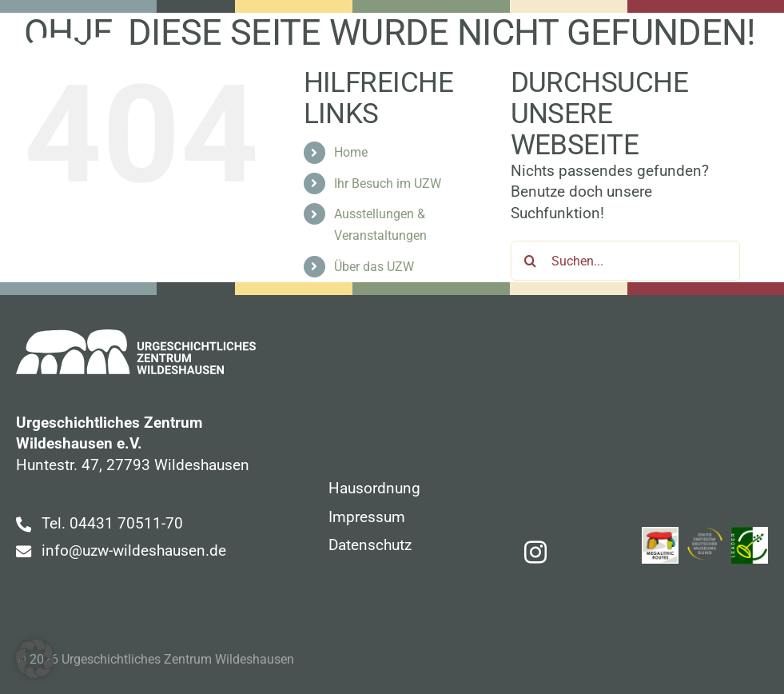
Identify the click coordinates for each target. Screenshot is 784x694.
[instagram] (535, 552)
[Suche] (531, 261)
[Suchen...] (625, 261)
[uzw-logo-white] (131, 44)
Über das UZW (374, 267)
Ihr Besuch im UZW (388, 183)
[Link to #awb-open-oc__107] (757, 58)
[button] (35, 659)
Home (351, 152)
